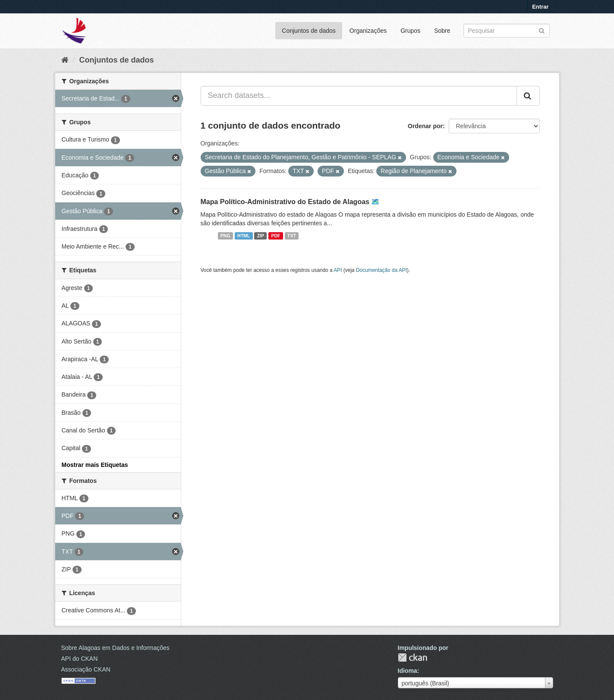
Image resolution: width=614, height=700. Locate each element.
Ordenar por (425, 126)
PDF (276, 236)
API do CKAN (80, 659)
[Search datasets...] (359, 96)
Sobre (442, 31)
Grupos (410, 31)
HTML (244, 236)
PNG (225, 236)
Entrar (540, 7)
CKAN (412, 657)
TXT (292, 236)
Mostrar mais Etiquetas (95, 465)
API (338, 270)
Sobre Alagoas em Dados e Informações (115, 648)
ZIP (261, 236)
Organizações (368, 31)
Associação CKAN (86, 669)
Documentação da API (381, 270)
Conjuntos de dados (309, 31)
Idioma (408, 671)
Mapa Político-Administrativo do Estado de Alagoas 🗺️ (290, 202)
